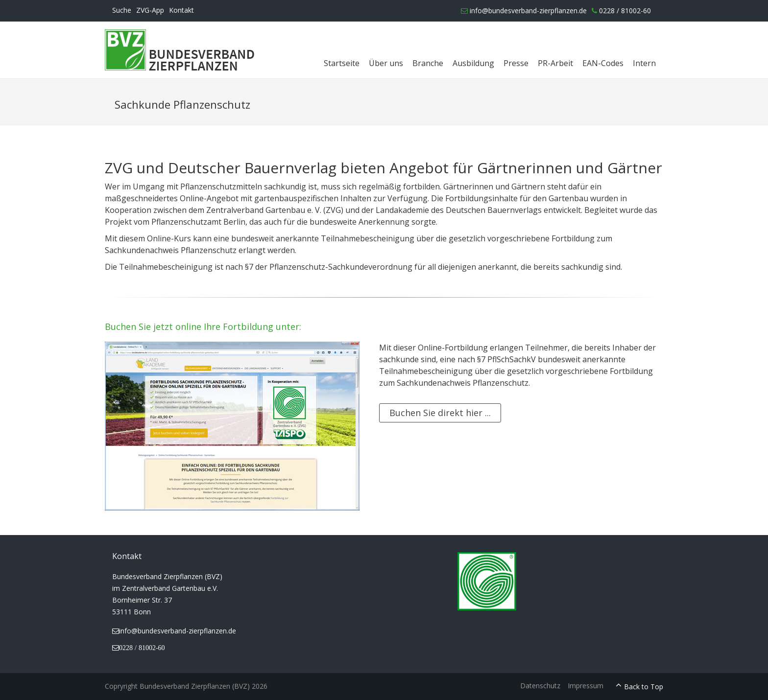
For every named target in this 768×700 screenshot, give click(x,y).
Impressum (586, 686)
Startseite (342, 63)
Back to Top (644, 687)
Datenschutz (540, 686)
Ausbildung (473, 63)
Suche (122, 10)
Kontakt (181, 10)
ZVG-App (150, 10)
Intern (644, 63)
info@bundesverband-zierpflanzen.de (524, 11)
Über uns (386, 63)
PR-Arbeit (555, 63)
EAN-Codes (603, 63)
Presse (516, 63)
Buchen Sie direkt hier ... (440, 413)
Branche (428, 63)
